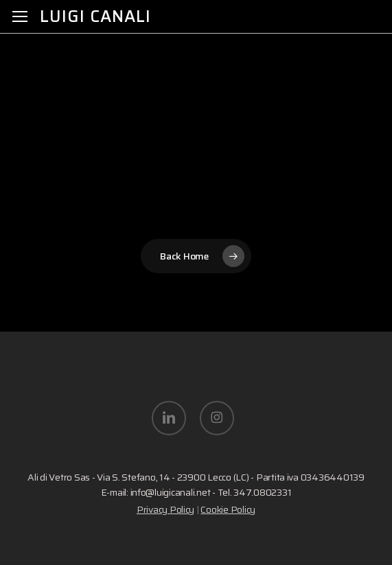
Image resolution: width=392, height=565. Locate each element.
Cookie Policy (228, 509)
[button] (20, 17)
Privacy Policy (165, 509)
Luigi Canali (95, 16)
